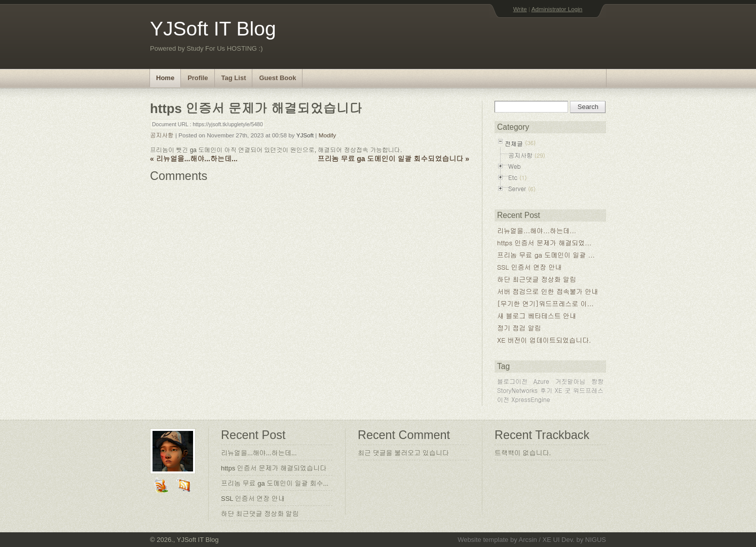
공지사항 (162, 135)
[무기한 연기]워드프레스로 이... (545, 303)
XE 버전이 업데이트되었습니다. (544, 340)
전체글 (514, 143)
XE (559, 390)
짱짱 (597, 381)
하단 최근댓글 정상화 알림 (537, 279)
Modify (327, 135)
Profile (198, 78)
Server (517, 188)
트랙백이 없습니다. (523, 453)
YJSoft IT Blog (213, 29)
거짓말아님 (570, 381)
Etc (513, 177)
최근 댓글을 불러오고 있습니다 (403, 453)
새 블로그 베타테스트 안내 (537, 316)
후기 (546, 390)
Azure (541, 381)
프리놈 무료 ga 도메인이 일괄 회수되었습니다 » (393, 159)
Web (515, 166)
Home (165, 78)
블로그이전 (512, 381)
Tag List (234, 78)
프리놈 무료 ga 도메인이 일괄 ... (546, 255)
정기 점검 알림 (519, 328)
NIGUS (596, 540)
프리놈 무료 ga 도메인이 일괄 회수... (275, 483)
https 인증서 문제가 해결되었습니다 (274, 468)
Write (520, 9)
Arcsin (528, 540)
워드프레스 (588, 390)
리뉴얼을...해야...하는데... (537, 230)
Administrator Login (557, 9)
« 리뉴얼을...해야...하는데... (194, 159)
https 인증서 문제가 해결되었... (544, 243)
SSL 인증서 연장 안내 (530, 267)
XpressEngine (531, 399)
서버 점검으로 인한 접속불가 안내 (547, 291)
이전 (503, 399)
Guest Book (277, 78)
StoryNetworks (517, 390)
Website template (483, 540)
